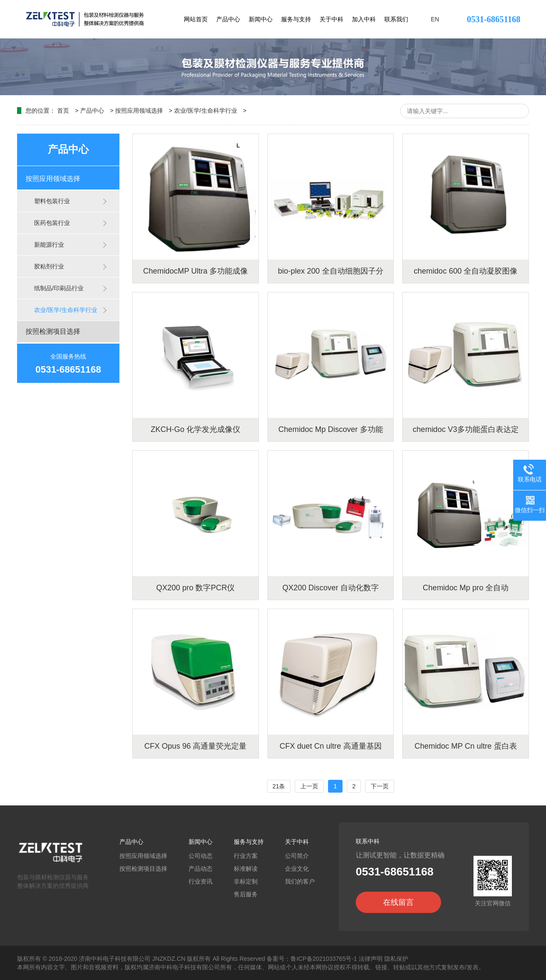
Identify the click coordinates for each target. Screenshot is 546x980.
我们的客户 (300, 881)
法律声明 (371, 959)
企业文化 (297, 869)
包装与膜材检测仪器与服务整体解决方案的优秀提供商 (55, 877)
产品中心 (228, 19)
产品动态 (200, 869)
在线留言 (398, 902)
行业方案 (246, 856)
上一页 (309, 786)
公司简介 (297, 856)
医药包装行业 (52, 223)
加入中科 (364, 19)
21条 (279, 786)
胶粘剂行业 (49, 266)
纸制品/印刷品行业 (59, 288)
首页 (63, 111)
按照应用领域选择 (139, 111)
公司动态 (200, 856)
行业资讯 (200, 881)
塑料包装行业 (52, 201)
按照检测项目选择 (53, 331)
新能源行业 (49, 245)
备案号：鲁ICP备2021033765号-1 (312, 959)
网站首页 (196, 19)
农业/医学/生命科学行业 (206, 111)
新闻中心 (261, 19)
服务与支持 (296, 19)
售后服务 (246, 894)
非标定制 (246, 881)
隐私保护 (396, 959)
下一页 (380, 786)
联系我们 (396, 19)
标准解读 (246, 869)
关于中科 (331, 19)
